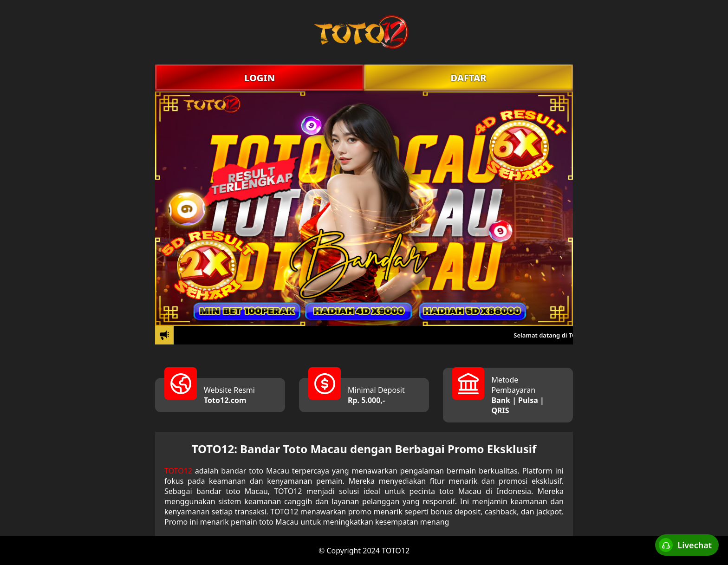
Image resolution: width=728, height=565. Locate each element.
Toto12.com (225, 400)
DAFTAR (468, 78)
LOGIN (260, 78)
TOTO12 (178, 471)
